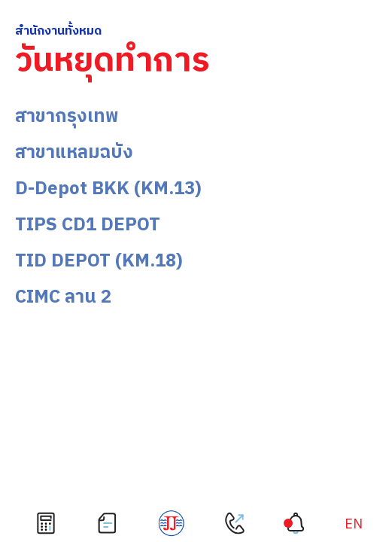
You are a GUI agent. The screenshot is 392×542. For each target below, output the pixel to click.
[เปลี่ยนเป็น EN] (354, 525)
